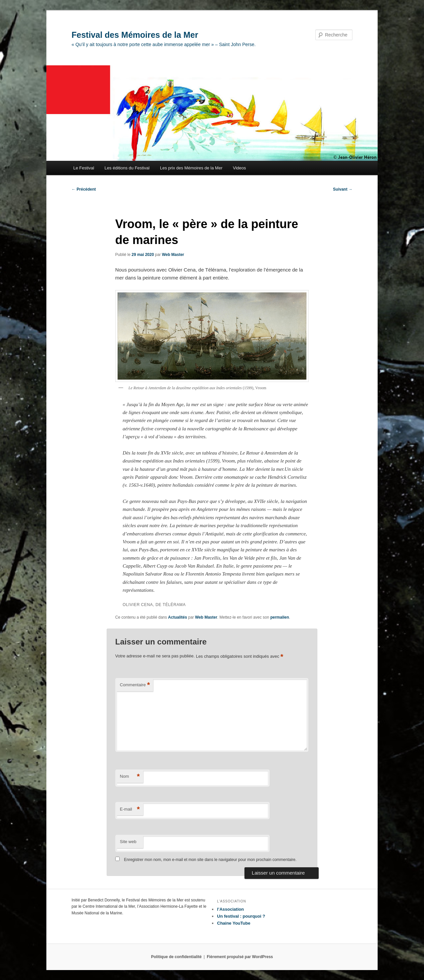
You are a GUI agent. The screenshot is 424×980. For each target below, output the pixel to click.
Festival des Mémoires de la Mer (135, 35)
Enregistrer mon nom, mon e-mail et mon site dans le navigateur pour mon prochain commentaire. (210, 860)
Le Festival (84, 168)
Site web (128, 842)
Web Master (173, 255)
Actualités (177, 617)
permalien (280, 617)
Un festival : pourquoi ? (241, 916)
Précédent (84, 189)
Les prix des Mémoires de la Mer (191, 168)
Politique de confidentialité (176, 957)
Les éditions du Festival (127, 168)
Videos (239, 168)
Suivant (343, 189)
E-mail (130, 809)
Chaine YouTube (234, 923)
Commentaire (135, 685)
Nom (130, 777)
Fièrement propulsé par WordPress (240, 957)
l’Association (230, 909)
